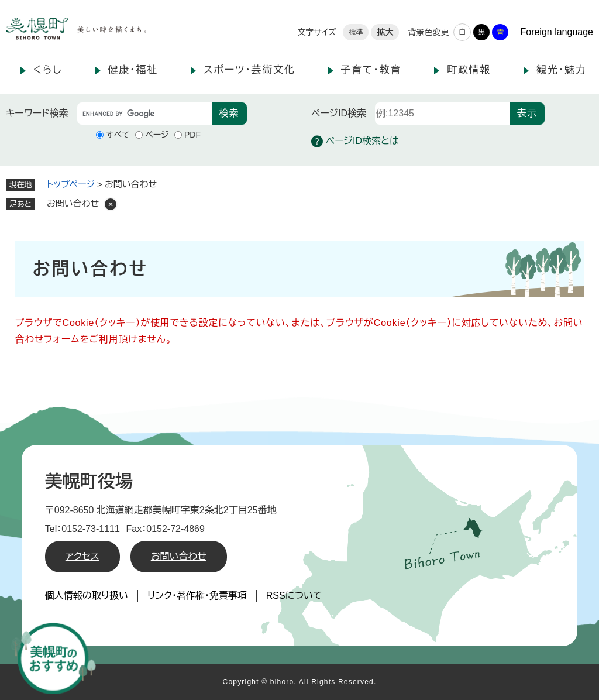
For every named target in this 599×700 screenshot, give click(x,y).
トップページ (71, 184)
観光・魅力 (561, 70)
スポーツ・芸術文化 (249, 70)
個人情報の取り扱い (87, 596)
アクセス (82, 556)
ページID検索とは (355, 141)
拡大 (385, 32)
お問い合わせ (179, 556)
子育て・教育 (371, 70)
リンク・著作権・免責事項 (197, 596)
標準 (356, 32)
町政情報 (469, 70)
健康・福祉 (133, 70)
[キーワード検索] (144, 114)
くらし (48, 70)
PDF (192, 135)
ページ (157, 135)
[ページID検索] (442, 114)
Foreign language (557, 32)
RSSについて (294, 596)
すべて (118, 135)
